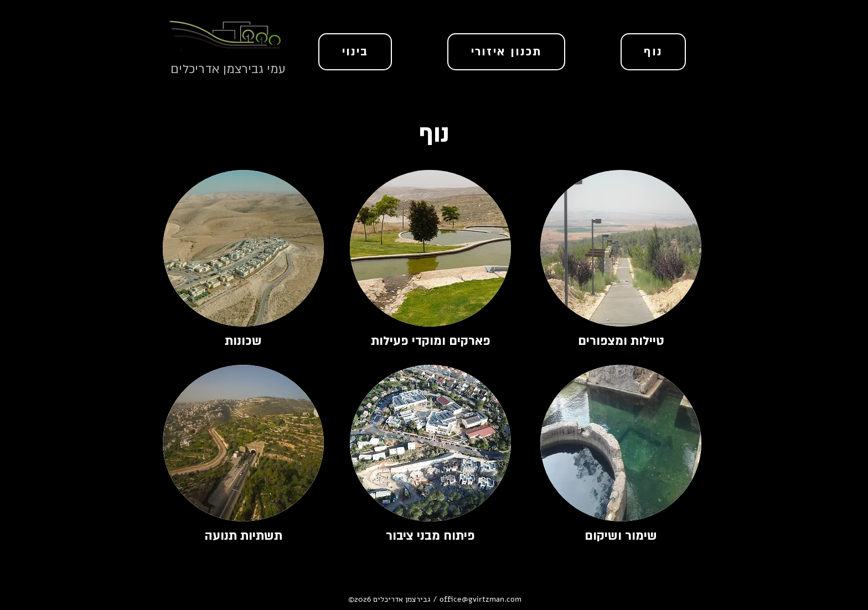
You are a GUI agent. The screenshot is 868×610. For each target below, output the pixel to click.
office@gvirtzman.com (480, 599)
